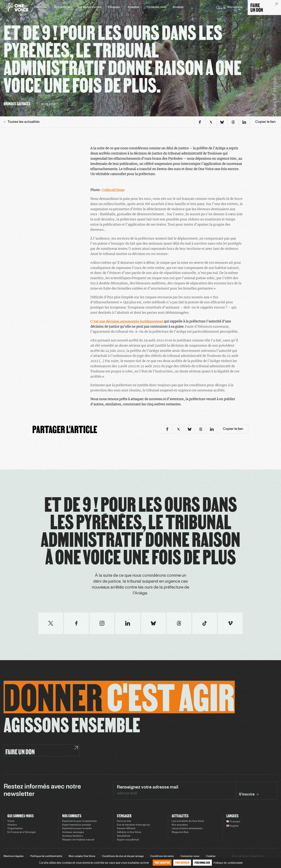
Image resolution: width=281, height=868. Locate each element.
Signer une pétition (128, 840)
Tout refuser (182, 863)
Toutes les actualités (22, 122)
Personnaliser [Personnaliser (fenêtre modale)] (202, 863)
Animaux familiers (72, 836)
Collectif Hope (114, 190)
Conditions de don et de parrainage (123, 856)
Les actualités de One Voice (188, 821)
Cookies (211, 856)
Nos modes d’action (89, 7)
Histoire (12, 825)
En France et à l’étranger (22, 832)
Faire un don (124, 821)
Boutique (178, 7)
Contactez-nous (157, 7)
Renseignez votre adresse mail (148, 787)
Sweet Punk (257, 856)
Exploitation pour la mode (77, 829)
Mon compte (235, 7)
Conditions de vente (162, 856)
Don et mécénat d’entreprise (133, 825)
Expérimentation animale (77, 825)
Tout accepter (162, 863)
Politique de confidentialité (46, 856)
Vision (11, 821)
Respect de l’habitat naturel (78, 840)
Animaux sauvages (73, 832)
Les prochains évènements (187, 829)
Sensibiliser (124, 836)
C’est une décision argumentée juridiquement (127, 321)
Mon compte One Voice (82, 856)
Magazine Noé (180, 832)
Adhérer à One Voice (129, 832)
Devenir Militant (126, 829)
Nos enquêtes (180, 825)
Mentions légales (14, 856)
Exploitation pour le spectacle (79, 821)
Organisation (15, 829)
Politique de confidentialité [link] (228, 863)
